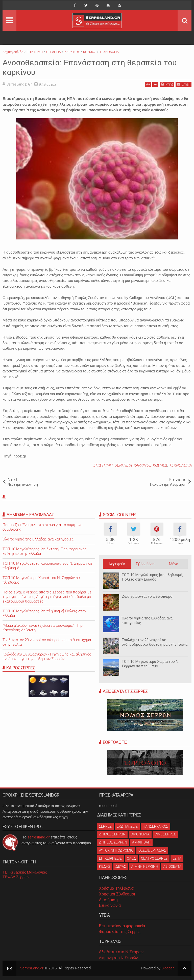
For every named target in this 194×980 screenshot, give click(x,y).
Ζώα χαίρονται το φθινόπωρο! (148, 596)
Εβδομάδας (145, 564)
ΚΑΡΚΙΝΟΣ (142, 465)
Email (184, 84)
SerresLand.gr (32, 968)
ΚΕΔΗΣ (105, 866)
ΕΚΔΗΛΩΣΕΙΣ (127, 826)
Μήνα (174, 564)
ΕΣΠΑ (177, 858)
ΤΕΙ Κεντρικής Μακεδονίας (25, 872)
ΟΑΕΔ (131, 858)
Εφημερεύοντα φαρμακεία (122, 926)
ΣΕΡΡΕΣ (105, 826)
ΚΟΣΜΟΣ (160, 465)
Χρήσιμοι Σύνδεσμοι (117, 894)
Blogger (168, 968)
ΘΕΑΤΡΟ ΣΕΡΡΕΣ (154, 858)
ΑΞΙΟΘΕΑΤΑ (172, 866)
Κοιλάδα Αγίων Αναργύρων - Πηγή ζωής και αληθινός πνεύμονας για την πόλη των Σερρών (47, 657)
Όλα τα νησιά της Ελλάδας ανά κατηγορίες (147, 620)
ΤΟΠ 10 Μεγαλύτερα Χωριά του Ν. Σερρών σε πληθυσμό (150, 664)
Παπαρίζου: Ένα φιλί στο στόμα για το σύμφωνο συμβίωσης (42, 527)
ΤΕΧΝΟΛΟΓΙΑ (180, 465)
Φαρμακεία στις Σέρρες (120, 932)
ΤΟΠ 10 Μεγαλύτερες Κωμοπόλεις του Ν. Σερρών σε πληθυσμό (47, 566)
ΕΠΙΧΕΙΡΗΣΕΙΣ (110, 858)
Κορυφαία (117, 564)
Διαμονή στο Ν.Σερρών (118, 958)
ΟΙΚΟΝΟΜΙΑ (140, 834)
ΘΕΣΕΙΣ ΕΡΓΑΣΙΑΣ (152, 850)
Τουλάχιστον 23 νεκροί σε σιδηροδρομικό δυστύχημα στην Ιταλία (155, 642)
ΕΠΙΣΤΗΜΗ (103, 465)
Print (167, 84)
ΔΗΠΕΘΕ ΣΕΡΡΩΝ (113, 842)
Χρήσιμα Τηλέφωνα (116, 888)
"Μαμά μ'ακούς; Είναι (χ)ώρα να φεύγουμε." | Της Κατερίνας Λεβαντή (43, 628)
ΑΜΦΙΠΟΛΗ (141, 842)
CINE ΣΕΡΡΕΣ (165, 834)
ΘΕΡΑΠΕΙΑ (123, 465)
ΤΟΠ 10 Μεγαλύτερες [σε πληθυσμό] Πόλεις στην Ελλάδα (153, 577)
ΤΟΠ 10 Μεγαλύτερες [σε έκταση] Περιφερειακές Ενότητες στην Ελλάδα (45, 551)
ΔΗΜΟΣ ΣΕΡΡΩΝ (112, 834)
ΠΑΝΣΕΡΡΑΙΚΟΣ (155, 826)
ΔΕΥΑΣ (121, 866)
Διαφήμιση (108, 900)
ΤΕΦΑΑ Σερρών (16, 877)
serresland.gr (39, 837)
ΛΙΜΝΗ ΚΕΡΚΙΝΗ (145, 866)
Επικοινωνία (110, 905)
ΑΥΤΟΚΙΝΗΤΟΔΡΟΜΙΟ (116, 850)
